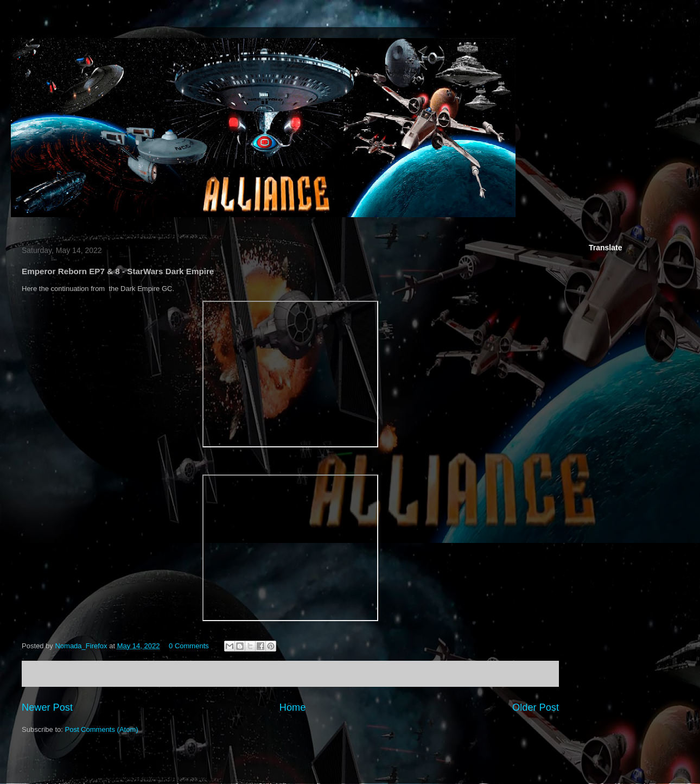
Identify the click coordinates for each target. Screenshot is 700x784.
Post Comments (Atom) (102, 729)
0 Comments (189, 646)
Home (293, 707)
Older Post (536, 707)
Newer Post (47, 707)
